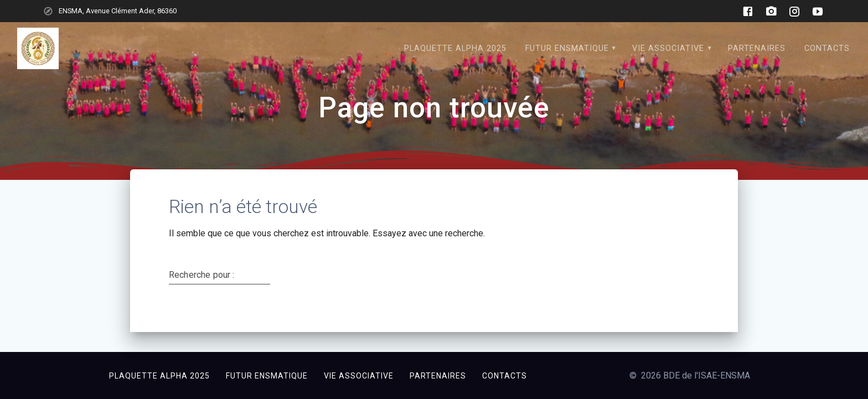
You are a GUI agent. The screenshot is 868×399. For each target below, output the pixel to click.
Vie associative (668, 48)
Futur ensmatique (567, 48)
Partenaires (757, 48)
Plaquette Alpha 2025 (455, 48)
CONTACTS (827, 48)
